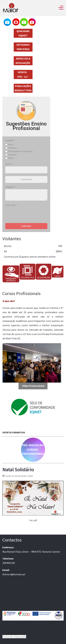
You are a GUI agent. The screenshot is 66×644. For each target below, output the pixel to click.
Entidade (10, 141)
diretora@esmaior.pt (14, 574)
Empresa (12, 155)
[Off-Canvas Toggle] (61, 8)
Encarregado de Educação (20, 151)
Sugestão (10, 187)
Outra (11, 158)
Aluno (11, 145)
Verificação (11, 205)
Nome (9, 164)
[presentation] (29, 214)
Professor (13, 148)
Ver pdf (33, 520)
